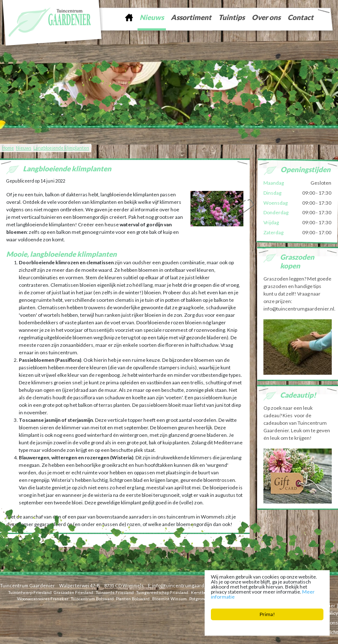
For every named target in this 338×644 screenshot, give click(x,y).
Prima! (267, 614)
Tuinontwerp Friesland (30, 592)
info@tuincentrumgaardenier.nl (187, 585)
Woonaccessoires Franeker (43, 598)
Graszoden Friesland (74, 592)
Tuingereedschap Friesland (162, 592)
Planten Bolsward (133, 598)
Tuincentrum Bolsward (92, 598)
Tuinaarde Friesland (115, 592)
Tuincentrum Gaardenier (28, 585)
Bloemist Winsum (169, 598)
